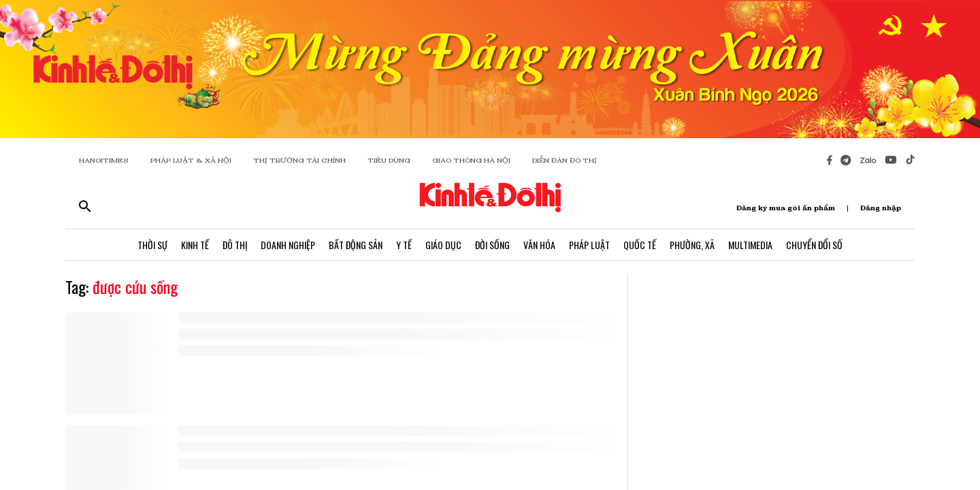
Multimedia (750, 245)
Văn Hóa (539, 245)
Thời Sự (152, 245)
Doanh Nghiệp (288, 245)
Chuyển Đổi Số (814, 245)
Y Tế (404, 245)
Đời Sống (492, 245)
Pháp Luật (589, 245)
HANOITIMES (104, 160)
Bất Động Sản (356, 245)
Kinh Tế (195, 245)
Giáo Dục (443, 245)
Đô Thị (235, 245)
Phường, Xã (692, 245)
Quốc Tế (640, 245)
